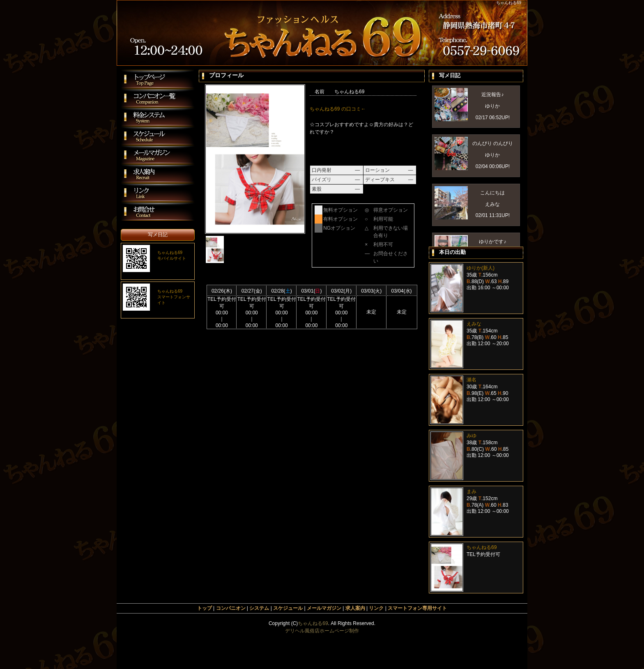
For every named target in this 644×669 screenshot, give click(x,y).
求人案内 (355, 608)
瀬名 (471, 380)
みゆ (471, 436)
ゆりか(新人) (481, 268)
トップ (205, 608)
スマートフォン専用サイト (417, 608)
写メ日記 (158, 235)
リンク (376, 608)
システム (259, 608)
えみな (474, 324)
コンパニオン (231, 608)
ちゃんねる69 (482, 547)
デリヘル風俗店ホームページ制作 (322, 631)
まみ (471, 491)
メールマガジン (324, 608)
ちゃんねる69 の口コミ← (338, 109)
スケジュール (288, 608)
